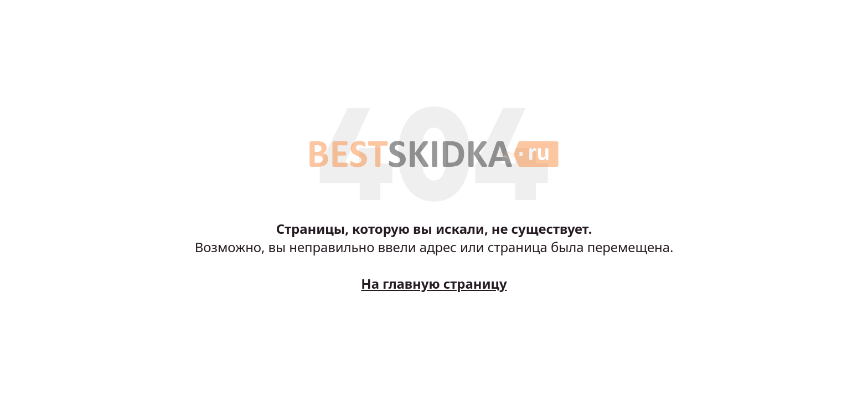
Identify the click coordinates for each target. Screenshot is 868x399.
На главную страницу (434, 283)
